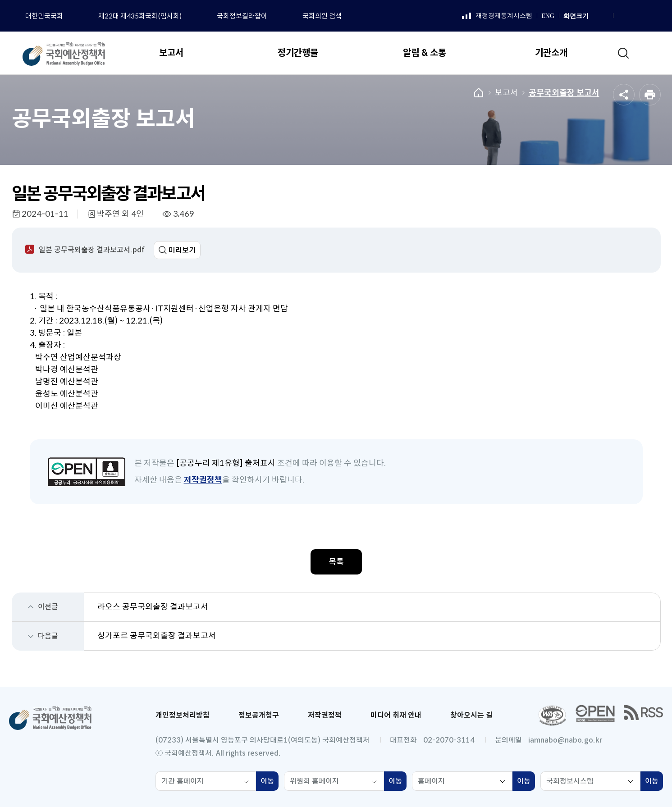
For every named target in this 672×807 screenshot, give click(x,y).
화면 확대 (594, 16)
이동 (270, 782)
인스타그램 (632, 16)
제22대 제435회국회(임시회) (140, 16)
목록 (336, 562)
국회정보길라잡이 (242, 16)
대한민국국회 (44, 16)
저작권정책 (203, 480)
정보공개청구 (259, 715)
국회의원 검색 (322, 16)
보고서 (506, 93)
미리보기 (182, 250)
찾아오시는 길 (471, 715)
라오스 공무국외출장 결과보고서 (153, 607)
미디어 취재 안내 (396, 715)
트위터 (655, 16)
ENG (548, 16)
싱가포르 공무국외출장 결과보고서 (157, 636)
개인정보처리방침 (183, 715)
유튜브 (644, 16)
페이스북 (621, 16)
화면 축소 (604, 16)
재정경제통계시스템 (497, 16)
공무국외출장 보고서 (564, 93)
